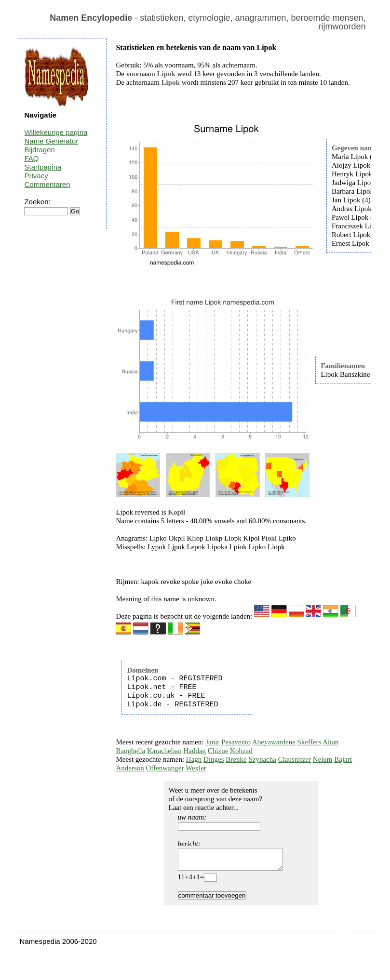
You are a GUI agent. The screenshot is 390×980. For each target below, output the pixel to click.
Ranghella (130, 751)
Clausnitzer (295, 759)
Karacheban (164, 751)
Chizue (218, 751)
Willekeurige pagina (56, 132)
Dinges (214, 759)
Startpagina (43, 167)
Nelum (323, 759)
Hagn (194, 759)
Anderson (130, 768)
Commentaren (47, 184)
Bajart (343, 759)
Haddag (195, 751)
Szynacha (262, 759)
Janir (212, 742)
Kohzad (241, 751)
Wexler (196, 768)
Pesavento (236, 742)
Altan (330, 742)
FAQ (31, 158)
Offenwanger (165, 768)
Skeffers (309, 742)
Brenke (236, 759)
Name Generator (51, 141)
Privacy (36, 176)
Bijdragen (39, 150)
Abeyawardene (274, 742)
